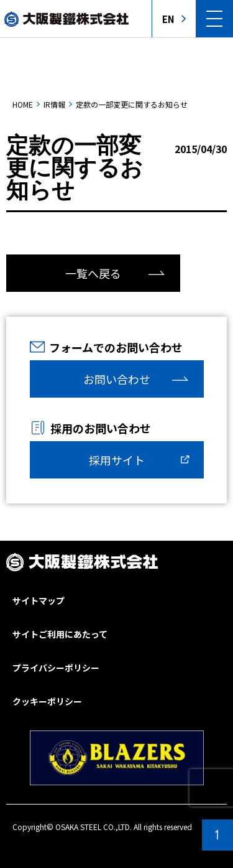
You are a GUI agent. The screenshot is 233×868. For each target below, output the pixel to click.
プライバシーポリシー (56, 668)
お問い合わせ (117, 379)
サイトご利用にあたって (60, 634)
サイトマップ (39, 600)
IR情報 (54, 104)
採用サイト (117, 460)
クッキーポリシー (47, 701)
